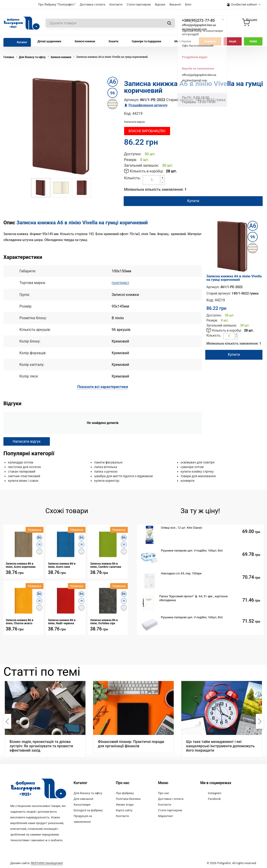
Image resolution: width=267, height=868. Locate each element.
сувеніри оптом (192, 467)
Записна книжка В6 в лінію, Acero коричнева (21, 565)
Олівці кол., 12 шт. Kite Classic (182, 527)
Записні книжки (85, 41)
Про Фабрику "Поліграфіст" (57, 4)
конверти (188, 480)
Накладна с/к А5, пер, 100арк (181, 573)
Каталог (22, 42)
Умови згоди (125, 804)
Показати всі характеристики (103, 387)
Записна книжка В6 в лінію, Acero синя (62, 565)
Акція (233, 41)
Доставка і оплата (92, 4)
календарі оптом (21, 462)
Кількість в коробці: (147, 171)
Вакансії (175, 4)
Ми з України (183, 41)
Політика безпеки (128, 799)
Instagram (215, 793)
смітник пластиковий (24, 476)
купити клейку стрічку (197, 471)
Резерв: (131, 160)
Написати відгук (135, 122)
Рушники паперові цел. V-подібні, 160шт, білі (192, 550)
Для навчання (83, 799)
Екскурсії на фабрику (88, 810)
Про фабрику (125, 793)
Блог (188, 4)
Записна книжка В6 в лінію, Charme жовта (20, 622)
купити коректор (107, 480)
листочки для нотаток (24, 467)
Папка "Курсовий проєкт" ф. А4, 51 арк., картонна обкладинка (193, 598)
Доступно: (133, 154)
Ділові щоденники (49, 41)
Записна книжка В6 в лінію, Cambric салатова (105, 565)
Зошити (113, 41)
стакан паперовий (22, 471)
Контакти (116, 4)
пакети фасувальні (108, 462)
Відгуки (160, 4)
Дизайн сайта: (37, 862)
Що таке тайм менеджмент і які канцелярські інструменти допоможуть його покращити (220, 746)
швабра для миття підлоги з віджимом (123, 476)
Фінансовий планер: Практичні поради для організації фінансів (131, 744)
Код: (128, 114)
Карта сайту (124, 810)
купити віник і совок (23, 480)
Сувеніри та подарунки (146, 41)
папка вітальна (105, 467)
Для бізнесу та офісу (88, 793)
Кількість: (132, 178)
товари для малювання (198, 476)
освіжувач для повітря (198, 462)
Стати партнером (139, 4)
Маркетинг (166, 816)
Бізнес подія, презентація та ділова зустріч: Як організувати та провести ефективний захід (41, 746)
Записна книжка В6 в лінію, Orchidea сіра (104, 622)
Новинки (210, 41)
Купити (192, 201)
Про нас (164, 793)
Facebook (214, 799)
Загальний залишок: (142, 165)
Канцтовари (82, 804)
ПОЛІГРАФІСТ (123, 283)
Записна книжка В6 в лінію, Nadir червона (62, 622)
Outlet (253, 41)
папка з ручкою (106, 471)
